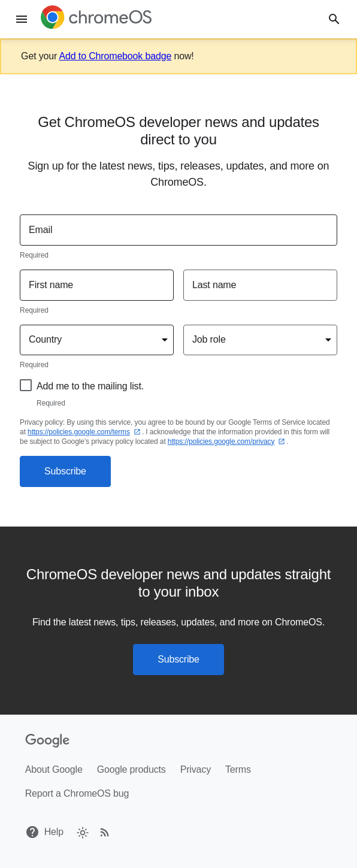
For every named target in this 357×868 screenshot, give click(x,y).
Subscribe (65, 471)
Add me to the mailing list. (90, 386)
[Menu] (22, 19)
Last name (214, 285)
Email (40, 230)
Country (45, 339)
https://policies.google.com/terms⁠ (85, 432)
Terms (238, 769)
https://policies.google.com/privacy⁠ (227, 441)
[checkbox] (82, 832)
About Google (54, 769)
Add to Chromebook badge (116, 56)
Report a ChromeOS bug (77, 793)
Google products (131, 769)
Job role (209, 339)
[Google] (48, 741)
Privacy (196, 769)
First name (51, 285)
